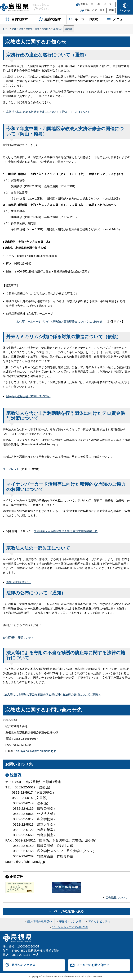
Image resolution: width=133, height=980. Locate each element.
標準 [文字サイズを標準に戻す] (111, 10)
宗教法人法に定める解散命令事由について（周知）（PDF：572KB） (49, 112)
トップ (6, 29)
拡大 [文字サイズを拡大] (102, 10)
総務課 (69, 29)
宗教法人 (46, 29)
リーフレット (11, 469)
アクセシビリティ (99, 921)
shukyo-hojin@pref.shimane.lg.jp (36, 751)
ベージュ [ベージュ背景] (109, 4)
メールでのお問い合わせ (93, 965)
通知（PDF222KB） (19, 582)
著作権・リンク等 (70, 921)
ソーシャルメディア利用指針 (70, 927)
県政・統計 (18, 29)
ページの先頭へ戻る (69, 911)
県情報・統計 (33, 29)
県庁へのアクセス (23, 965)
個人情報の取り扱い (39, 921)
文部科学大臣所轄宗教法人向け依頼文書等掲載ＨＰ (66, 531)
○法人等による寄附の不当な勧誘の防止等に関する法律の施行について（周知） (52, 694)
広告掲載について (117, 898)
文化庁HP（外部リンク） (18, 638)
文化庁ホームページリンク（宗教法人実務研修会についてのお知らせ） (61, 322)
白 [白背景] (92, 4)
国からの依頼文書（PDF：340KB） (28, 396)
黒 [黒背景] (99, 4)
